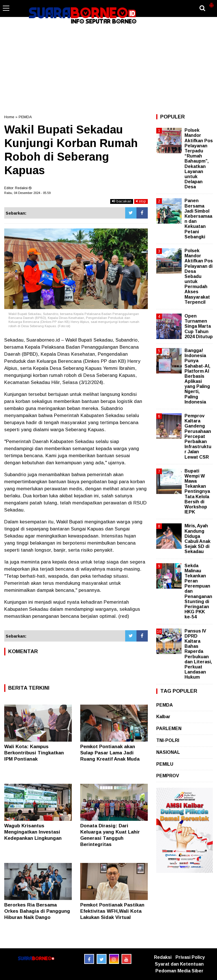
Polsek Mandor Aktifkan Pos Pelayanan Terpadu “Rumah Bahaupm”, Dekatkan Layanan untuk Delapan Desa (199, 158)
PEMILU (165, 764)
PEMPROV (168, 776)
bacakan (122, 201)
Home (9, 117)
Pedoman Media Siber (179, 971)
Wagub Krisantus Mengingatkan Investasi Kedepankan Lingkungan (33, 832)
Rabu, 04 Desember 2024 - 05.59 (27, 193)
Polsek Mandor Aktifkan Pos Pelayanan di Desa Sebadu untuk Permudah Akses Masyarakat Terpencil (199, 276)
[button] (211, 3)
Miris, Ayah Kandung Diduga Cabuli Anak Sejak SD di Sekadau (198, 539)
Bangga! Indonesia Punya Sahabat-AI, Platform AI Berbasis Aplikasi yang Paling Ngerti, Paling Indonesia (197, 376)
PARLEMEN (169, 728)
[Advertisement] (108, 69)
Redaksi (163, 957)
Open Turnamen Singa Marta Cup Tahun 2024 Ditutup (199, 326)
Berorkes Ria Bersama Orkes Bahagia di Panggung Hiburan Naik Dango (37, 911)
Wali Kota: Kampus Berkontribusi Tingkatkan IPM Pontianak (34, 753)
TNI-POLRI (168, 740)
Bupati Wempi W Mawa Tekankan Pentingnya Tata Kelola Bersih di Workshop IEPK (197, 492)
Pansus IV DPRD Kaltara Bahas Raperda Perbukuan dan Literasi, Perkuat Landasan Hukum (198, 654)
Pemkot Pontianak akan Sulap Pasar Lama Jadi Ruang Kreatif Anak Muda (110, 753)
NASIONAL (168, 752)
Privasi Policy (190, 957)
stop (141, 201)
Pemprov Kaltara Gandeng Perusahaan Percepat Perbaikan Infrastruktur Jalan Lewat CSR (198, 436)
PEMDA (25, 117)
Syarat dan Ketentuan (179, 964)
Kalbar (163, 717)
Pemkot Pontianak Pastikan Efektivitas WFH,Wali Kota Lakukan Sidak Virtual (112, 911)
